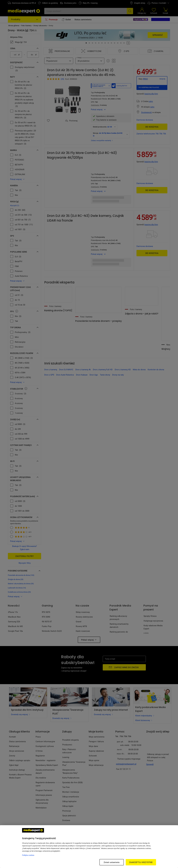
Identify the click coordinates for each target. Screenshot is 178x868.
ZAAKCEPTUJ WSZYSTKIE (141, 862)
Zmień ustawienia (112, 862)
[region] (89, 847)
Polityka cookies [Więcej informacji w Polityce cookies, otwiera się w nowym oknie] (28, 855)
